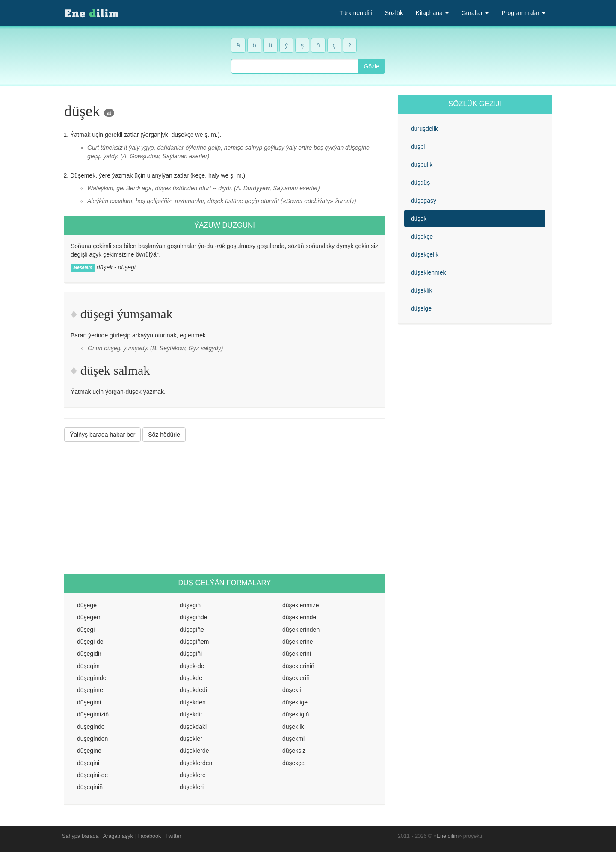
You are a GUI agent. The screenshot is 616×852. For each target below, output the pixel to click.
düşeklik (422, 290)
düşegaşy (423, 201)
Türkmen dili (355, 13)
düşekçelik (425, 254)
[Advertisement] (225, 508)
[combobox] (295, 66)
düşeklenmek (428, 272)
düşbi (418, 147)
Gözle (372, 66)
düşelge (421, 308)
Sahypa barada (80, 836)
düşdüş (420, 183)
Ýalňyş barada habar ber (102, 435)
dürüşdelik (424, 129)
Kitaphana (432, 13)
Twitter (173, 836)
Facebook (149, 836)
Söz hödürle (164, 435)
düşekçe (422, 237)
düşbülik (422, 165)
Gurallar (475, 13)
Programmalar (523, 13)
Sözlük (394, 13)
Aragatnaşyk (118, 836)
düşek (419, 219)
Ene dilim (448, 836)
